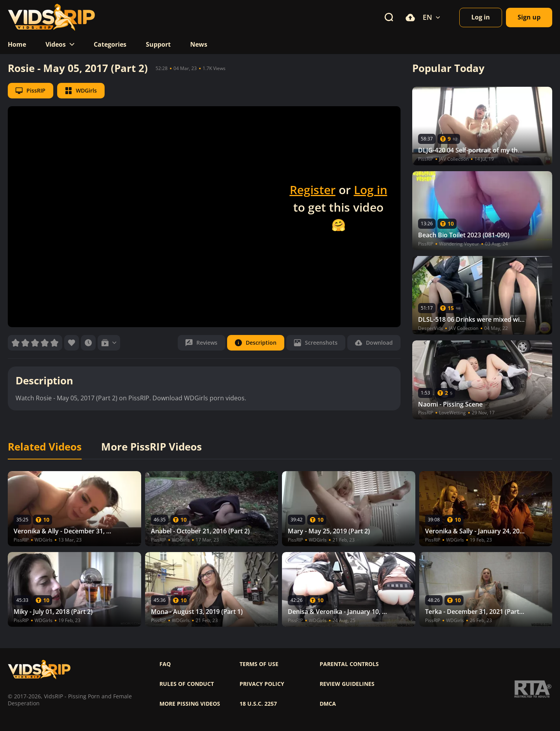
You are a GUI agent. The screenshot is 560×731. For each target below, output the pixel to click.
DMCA (328, 704)
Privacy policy (262, 684)
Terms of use (259, 664)
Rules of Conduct (187, 684)
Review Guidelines (347, 684)
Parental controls (349, 664)
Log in (371, 190)
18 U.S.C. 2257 (258, 704)
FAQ (165, 664)
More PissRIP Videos (151, 447)
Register (313, 190)
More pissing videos (190, 704)
